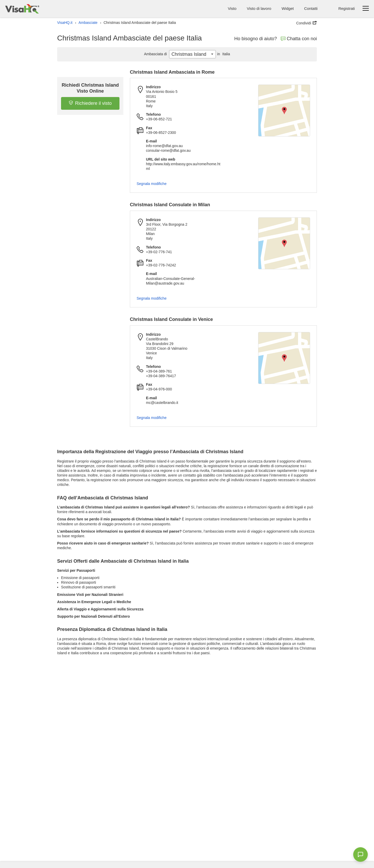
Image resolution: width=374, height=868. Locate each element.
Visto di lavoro (259, 8)
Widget (288, 8)
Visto (232, 8)
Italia (223, 54)
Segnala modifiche (152, 184)
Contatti (311, 8)
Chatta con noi (299, 39)
